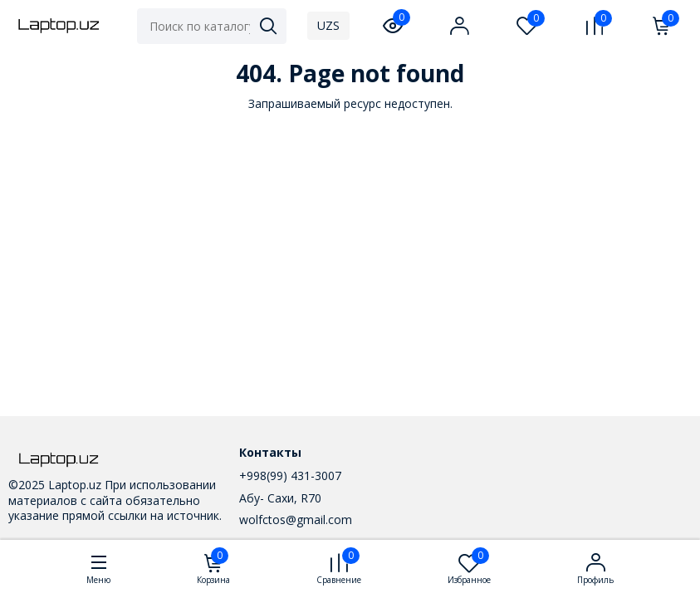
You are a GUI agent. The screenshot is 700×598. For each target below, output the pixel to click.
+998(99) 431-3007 (290, 475)
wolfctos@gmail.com (296, 520)
